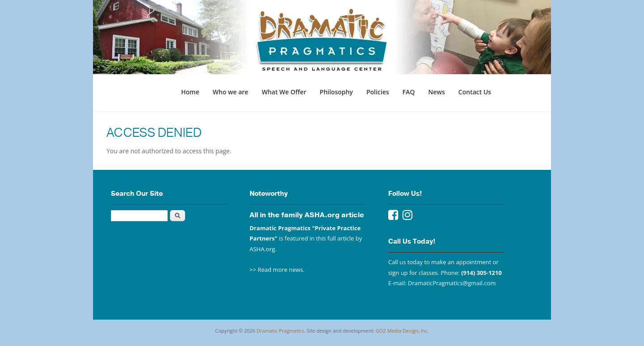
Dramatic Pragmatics (280, 331)
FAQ (409, 92)
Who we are (231, 92)
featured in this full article (320, 238)
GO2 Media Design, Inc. (402, 331)
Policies (378, 92)
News (437, 92)
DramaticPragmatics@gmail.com (452, 283)
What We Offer (284, 92)
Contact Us (475, 92)
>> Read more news (276, 270)
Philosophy (336, 92)
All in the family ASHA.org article (307, 215)
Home (190, 92)
